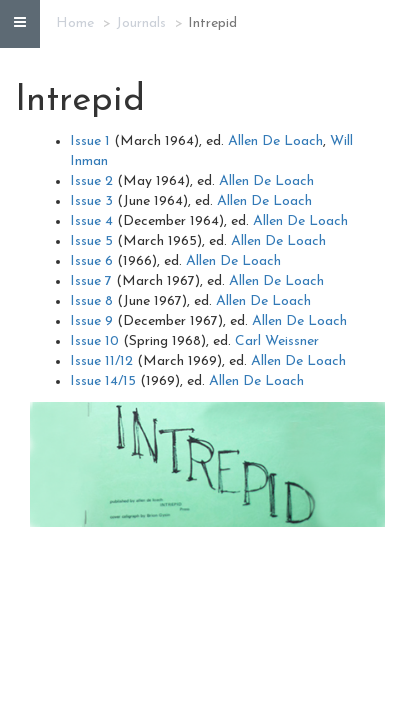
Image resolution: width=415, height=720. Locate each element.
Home (75, 23)
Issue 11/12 (101, 361)
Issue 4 (91, 221)
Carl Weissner (277, 341)
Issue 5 (91, 241)
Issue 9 (91, 321)
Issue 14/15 (103, 381)
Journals (141, 23)
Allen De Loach (275, 141)
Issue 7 (91, 281)
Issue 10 (94, 341)
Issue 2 (91, 181)
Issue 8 (91, 301)
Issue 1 (90, 141)
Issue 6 (91, 261)
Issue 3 (91, 201)
